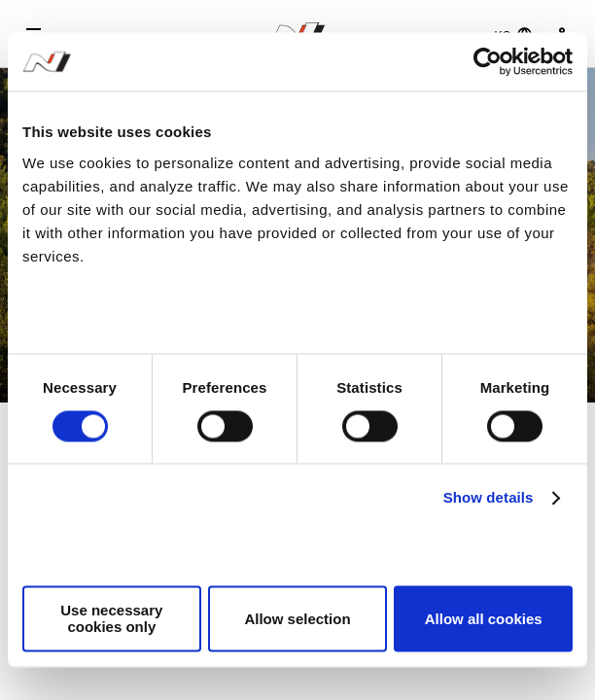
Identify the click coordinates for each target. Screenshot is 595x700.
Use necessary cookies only (111, 619)
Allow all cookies (484, 619)
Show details (489, 497)
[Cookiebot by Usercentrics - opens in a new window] (488, 61)
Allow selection (297, 619)
